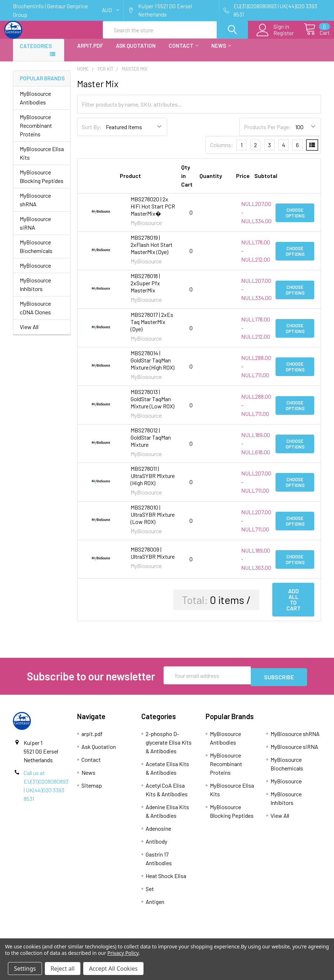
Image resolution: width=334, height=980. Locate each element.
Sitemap (92, 790)
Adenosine (158, 833)
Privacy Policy (123, 953)
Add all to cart (293, 606)
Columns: (222, 151)
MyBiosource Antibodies (35, 104)
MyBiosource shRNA (35, 206)
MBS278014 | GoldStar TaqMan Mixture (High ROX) (152, 367)
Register (275, 37)
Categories (36, 52)
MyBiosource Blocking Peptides (42, 183)
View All (29, 333)
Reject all (63, 969)
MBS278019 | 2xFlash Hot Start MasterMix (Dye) (152, 251)
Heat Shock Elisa (166, 880)
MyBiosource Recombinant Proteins (36, 132)
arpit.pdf (90, 52)
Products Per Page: (267, 133)
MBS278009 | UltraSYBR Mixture (153, 559)
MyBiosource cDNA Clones (35, 314)
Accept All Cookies (113, 969)
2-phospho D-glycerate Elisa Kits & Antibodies (169, 747)
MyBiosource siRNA (35, 229)
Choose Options (295, 219)
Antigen (155, 906)
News (221, 52)
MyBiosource (35, 272)
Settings (25, 969)
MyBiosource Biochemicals (36, 253)
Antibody (156, 846)
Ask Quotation (136, 52)
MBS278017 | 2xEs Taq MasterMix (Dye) (152, 328)
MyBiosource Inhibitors (35, 291)
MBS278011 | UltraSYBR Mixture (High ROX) (153, 482)
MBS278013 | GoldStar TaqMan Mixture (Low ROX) (152, 405)
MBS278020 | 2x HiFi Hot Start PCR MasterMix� (153, 213)
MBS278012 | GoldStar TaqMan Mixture (151, 444)
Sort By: (92, 133)
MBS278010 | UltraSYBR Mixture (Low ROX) (153, 521)
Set (150, 893)
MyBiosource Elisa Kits (42, 160)
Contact (184, 52)
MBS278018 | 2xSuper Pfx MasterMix (145, 289)
